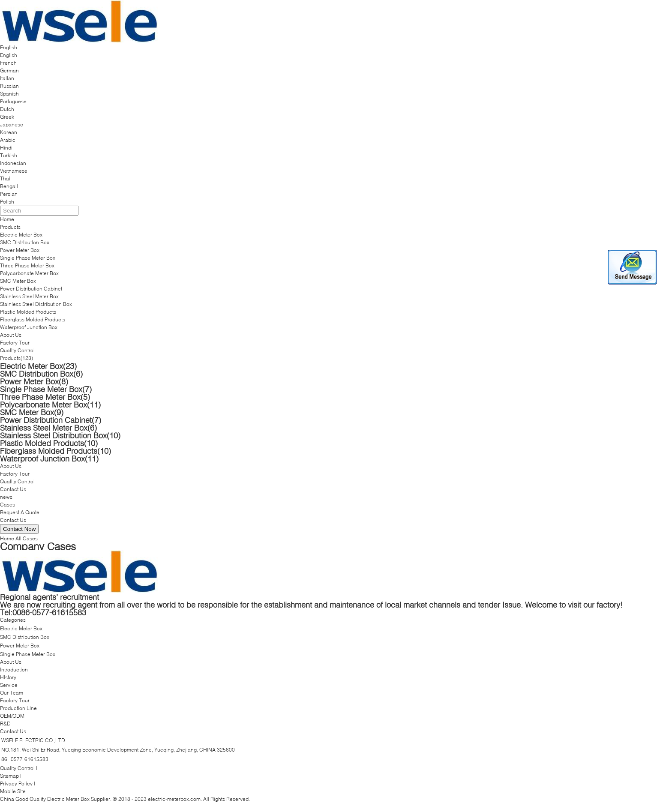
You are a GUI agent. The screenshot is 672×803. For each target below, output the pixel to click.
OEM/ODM (12, 716)
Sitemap (9, 776)
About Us (11, 335)
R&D (5, 724)
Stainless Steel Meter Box (29, 296)
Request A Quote (20, 512)
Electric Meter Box (21, 235)
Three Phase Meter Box (27, 265)
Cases (7, 505)
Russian (9, 86)
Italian (7, 78)
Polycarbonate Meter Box (29, 273)
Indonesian (13, 163)
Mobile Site (13, 791)
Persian (9, 194)
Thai (5, 178)
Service (9, 685)
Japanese (12, 124)
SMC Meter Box (18, 281)
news (6, 497)
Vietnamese (14, 171)
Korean (9, 132)
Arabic (8, 140)
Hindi (6, 148)
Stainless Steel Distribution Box (36, 304)
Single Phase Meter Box (28, 258)
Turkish (9, 155)
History (8, 677)
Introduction (14, 670)
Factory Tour (15, 343)
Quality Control (17, 350)
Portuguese (13, 101)
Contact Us (13, 489)
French (8, 63)
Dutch (7, 109)
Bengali (9, 186)
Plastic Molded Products (28, 312)
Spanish (9, 94)
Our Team (12, 693)
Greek (7, 117)
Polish (7, 202)
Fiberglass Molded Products (33, 319)
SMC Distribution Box (25, 242)
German (9, 70)
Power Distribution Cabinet (31, 289)
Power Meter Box (20, 250)
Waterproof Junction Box (29, 327)
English (9, 55)
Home (7, 219)
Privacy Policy (16, 784)
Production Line (18, 708)
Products (10, 227)
